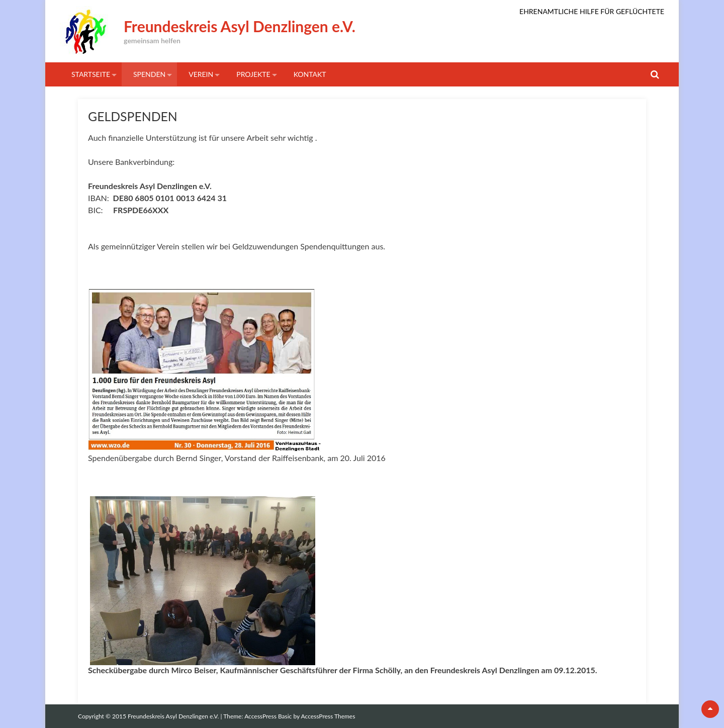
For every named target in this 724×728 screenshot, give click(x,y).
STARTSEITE (91, 74)
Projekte (253, 74)
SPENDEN (149, 74)
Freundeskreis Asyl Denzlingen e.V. (240, 26)
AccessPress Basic (268, 716)
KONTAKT (310, 74)
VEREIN (201, 74)
